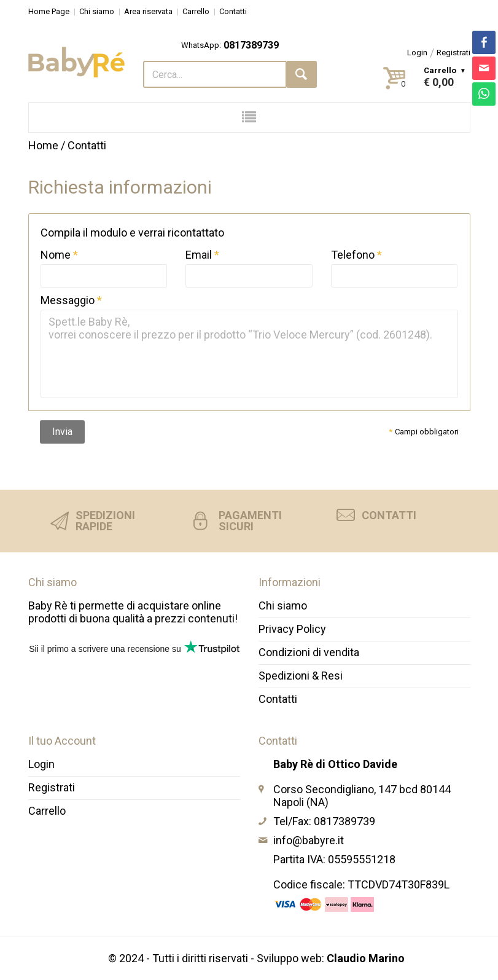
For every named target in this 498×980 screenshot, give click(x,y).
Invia (62, 432)
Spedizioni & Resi (301, 676)
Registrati (453, 53)
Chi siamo (97, 11)
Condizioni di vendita (309, 652)
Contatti (233, 11)
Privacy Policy (292, 629)
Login (417, 53)
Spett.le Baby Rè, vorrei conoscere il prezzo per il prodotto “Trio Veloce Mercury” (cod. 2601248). (249, 354)
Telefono (353, 255)
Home (43, 145)
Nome (56, 255)
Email (199, 255)
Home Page (49, 11)
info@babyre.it (309, 840)
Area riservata (148, 11)
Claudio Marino (366, 958)
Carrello (196, 11)
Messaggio (68, 300)
